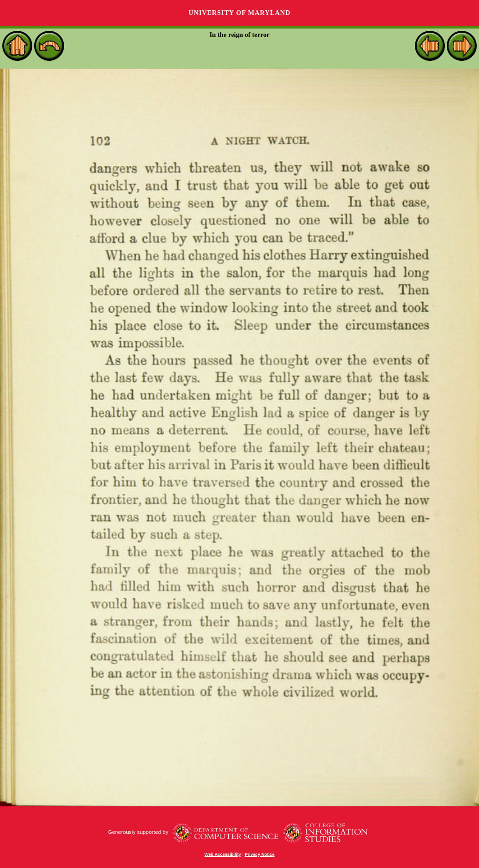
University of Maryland (239, 13)
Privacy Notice (260, 854)
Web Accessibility (223, 854)
